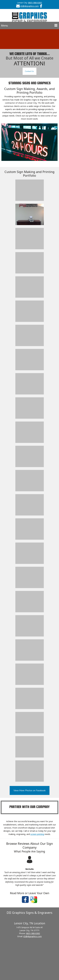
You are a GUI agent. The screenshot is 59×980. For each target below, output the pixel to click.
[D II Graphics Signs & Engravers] (29, 15)
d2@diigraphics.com (29, 6)
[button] (30, 190)
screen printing (37, 834)
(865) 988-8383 (35, 3)
